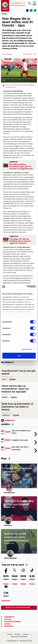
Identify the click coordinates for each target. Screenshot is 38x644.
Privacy (18, 635)
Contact (7, 624)
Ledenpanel (9, 626)
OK (19, 356)
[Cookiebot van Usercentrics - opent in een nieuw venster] (27, 287)
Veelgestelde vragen (12, 622)
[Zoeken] (30, 3)
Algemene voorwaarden (19, 637)
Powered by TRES (26, 641)
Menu (35, 3)
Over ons (8, 619)
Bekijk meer (8, 420)
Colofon (10, 635)
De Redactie (9, 54)
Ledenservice (9, 617)
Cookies (26, 635)
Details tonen (27, 349)
